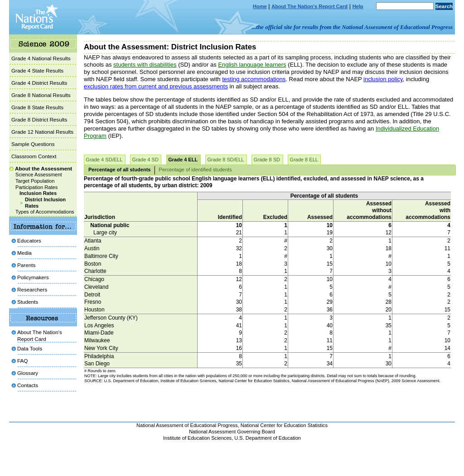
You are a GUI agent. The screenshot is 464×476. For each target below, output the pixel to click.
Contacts (28, 385)
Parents (26, 265)
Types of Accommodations (45, 212)
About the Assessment (43, 168)
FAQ (22, 361)
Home (260, 6)
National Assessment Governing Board (232, 432)
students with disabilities (145, 65)
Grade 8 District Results (39, 119)
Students (28, 302)
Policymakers (33, 277)
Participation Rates (36, 187)
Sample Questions (33, 144)
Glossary (28, 373)
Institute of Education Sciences (197, 438)
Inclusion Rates (38, 193)
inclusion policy (383, 79)
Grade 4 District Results (39, 83)
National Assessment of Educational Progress (187, 425)
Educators (29, 240)
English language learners (252, 65)
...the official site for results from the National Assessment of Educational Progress (352, 27)
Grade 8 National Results (41, 95)
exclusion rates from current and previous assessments (156, 86)
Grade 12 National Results (42, 132)
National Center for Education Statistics (284, 425)
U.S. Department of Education (268, 438)
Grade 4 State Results (37, 70)
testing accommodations (254, 79)
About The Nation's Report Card (309, 6)
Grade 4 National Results (41, 58)
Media (24, 253)
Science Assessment (39, 175)
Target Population (35, 181)
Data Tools (30, 348)
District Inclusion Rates (45, 203)
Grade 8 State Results (37, 107)
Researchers (32, 289)
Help (358, 6)
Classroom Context (34, 156)
